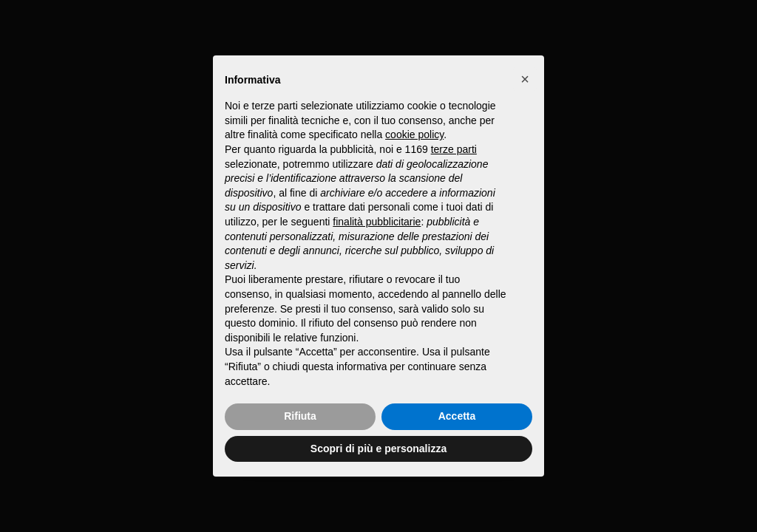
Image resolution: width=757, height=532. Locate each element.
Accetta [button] (457, 416)
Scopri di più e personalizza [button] (378, 449)
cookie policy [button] (414, 134)
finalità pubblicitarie (377, 222)
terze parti (454, 149)
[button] (525, 79)
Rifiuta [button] (300, 416)
